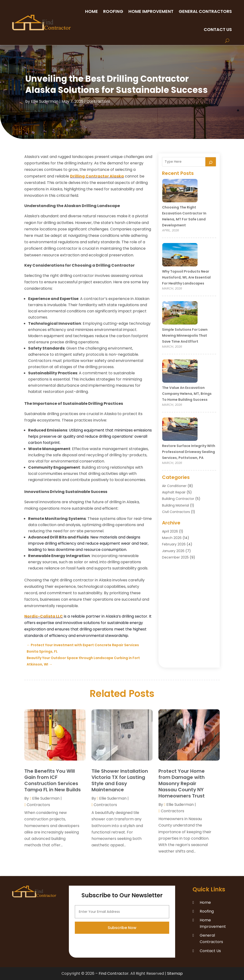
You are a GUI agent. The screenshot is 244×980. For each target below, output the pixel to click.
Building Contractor (178, 499)
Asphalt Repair (174, 492)
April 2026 (170, 531)
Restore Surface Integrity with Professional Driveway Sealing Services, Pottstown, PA (189, 452)
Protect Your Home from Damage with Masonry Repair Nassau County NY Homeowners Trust (182, 783)
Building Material (175, 505)
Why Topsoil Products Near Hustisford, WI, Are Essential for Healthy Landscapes (186, 277)
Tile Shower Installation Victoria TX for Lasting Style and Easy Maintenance (120, 780)
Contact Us (218, 29)
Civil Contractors (176, 512)
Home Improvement (151, 11)
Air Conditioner (174, 486)
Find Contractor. (114, 973)
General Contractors (205, 11)
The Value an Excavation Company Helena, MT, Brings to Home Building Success (187, 394)
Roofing (113, 11)
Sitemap (175, 973)
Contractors (98, 101)
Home (91, 11)
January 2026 (173, 551)
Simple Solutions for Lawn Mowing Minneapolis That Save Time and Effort (185, 335)
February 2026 (174, 544)
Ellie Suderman (45, 101)
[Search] (211, 162)
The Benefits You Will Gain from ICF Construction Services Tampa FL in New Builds (53, 780)
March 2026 (172, 538)
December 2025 (175, 557)
